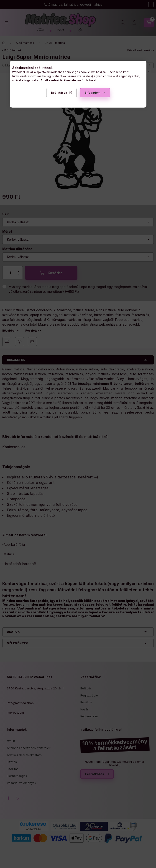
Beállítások (59, 93)
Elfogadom (93, 93)
